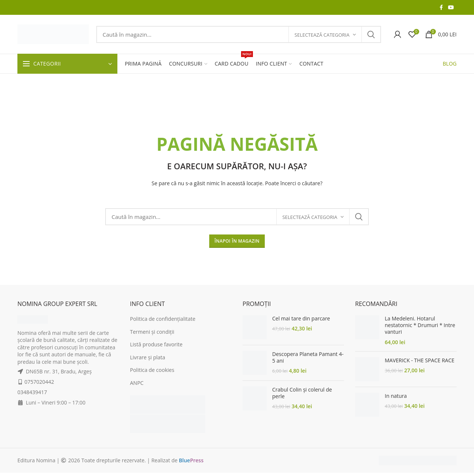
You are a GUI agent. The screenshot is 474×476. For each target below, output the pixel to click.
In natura (396, 396)
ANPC (137, 383)
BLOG (450, 64)
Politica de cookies (152, 370)
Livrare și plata (148, 357)
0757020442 (39, 382)
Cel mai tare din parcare (301, 319)
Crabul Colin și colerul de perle (302, 393)
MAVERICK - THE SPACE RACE (420, 360)
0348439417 (32, 392)
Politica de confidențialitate (163, 319)
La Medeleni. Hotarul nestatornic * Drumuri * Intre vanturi (420, 325)
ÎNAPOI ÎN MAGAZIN (237, 241)
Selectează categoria (322, 35)
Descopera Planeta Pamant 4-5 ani (308, 357)
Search (371, 34)
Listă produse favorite (156, 344)
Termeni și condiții (152, 332)
